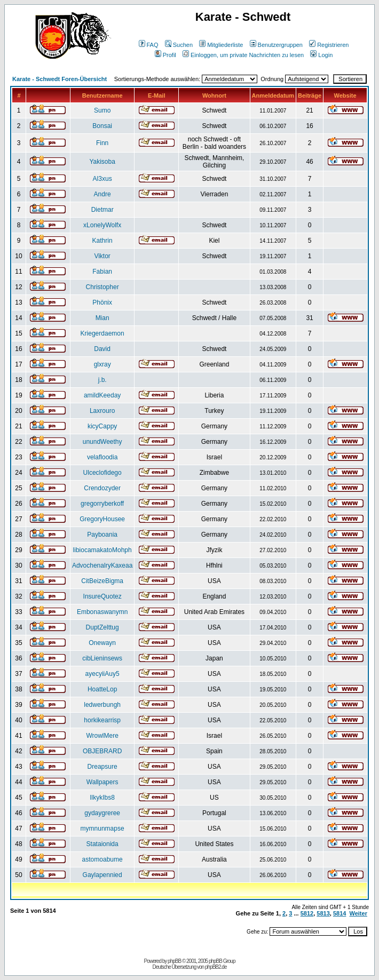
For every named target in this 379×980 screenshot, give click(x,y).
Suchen (179, 45)
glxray (102, 364)
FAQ (149, 45)
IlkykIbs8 (102, 798)
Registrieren (329, 45)
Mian (102, 318)
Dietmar (102, 210)
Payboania (102, 535)
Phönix (102, 302)
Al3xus (102, 179)
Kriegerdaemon (102, 333)
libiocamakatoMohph (102, 550)
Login (321, 55)
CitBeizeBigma (102, 581)
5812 (307, 913)
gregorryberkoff (102, 504)
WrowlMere (102, 736)
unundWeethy (102, 442)
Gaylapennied (102, 875)
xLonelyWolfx (102, 225)
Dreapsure (102, 767)
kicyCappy (102, 426)
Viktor (102, 256)
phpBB (174, 961)
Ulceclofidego (102, 473)
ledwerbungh (102, 705)
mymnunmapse (102, 828)
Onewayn (102, 643)
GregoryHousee (102, 519)
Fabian (102, 272)
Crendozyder (102, 488)
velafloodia (102, 457)
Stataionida (102, 844)
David (102, 349)
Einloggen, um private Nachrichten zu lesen (243, 55)
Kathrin (102, 241)
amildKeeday (102, 395)
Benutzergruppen (276, 45)
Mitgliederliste (221, 45)
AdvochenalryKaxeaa (102, 565)
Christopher (102, 287)
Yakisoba (102, 162)
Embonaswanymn (102, 612)
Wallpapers (102, 782)
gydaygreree (102, 813)
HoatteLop (102, 689)
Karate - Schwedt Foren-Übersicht (60, 79)
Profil (165, 55)
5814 (339, 913)
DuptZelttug (102, 627)
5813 (323, 913)
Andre (102, 194)
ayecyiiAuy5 (102, 674)
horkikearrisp (102, 720)
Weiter (358, 913)
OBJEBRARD (102, 751)
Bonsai (102, 126)
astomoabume (102, 859)
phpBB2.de (216, 967)
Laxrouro (102, 411)
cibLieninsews (102, 658)
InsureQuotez (102, 596)
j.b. (102, 380)
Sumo (102, 110)
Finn (102, 143)
